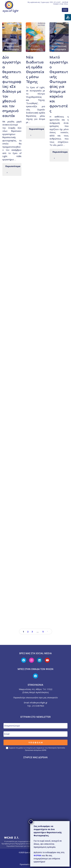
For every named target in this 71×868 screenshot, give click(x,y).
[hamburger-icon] (65, 10)
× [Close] (31, 822)
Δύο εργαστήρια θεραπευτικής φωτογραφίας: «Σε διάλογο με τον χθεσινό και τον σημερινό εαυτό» (12, 87)
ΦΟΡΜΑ (38, 855)
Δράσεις (12, 43)
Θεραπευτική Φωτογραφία (12, 48)
